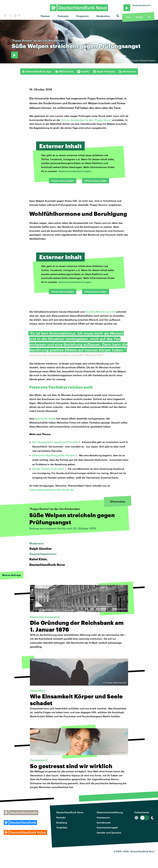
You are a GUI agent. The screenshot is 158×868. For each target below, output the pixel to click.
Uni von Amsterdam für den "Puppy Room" (86, 120)
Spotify (83, 71)
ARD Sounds (64, 71)
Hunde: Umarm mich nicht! (48, 469)
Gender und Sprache (109, 833)
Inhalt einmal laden (63, 181)
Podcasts (63, 16)
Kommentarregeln (107, 827)
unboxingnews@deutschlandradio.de (51, 490)
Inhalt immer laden (96, 181)
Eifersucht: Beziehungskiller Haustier (54, 455)
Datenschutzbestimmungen (75, 171)
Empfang (62, 822)
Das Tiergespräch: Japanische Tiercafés (55, 442)
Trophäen (62, 827)
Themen (45, 16)
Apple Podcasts (104, 71)
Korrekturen (104, 822)
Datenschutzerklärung (110, 812)
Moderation (103, 16)
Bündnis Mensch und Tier (101, 312)
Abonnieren (127, 71)
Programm (82, 16)
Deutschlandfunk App (37, 71)
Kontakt (61, 817)
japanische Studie (45, 418)
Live (128, 17)
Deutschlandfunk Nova (70, 812)
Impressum (103, 817)
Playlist (139, 17)
